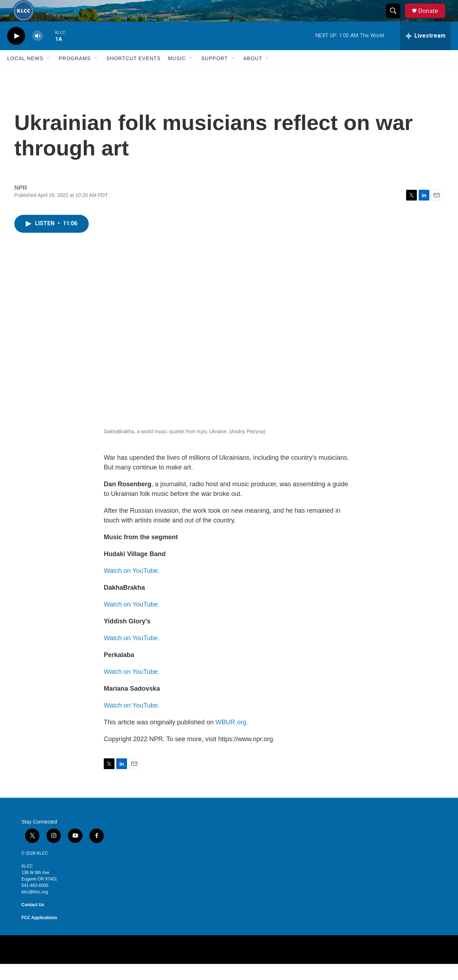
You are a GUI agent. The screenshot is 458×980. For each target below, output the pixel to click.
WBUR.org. (232, 738)
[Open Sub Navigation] (49, 74)
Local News (25, 74)
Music (177, 74)
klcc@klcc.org (35, 908)
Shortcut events (133, 74)
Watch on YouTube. (132, 587)
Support (214, 74)
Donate (433, 19)
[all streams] (425, 52)
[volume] (38, 52)
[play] (16, 52)
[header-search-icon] (396, 19)
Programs (75, 74)
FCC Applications (39, 934)
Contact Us (33, 921)
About (253, 74)
